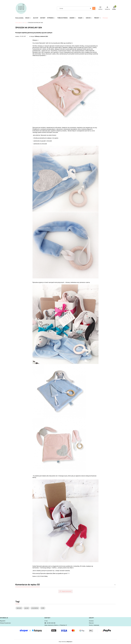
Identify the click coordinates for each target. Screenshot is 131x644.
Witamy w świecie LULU (42, 36)
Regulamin (3, 621)
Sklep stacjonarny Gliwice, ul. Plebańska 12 (56, 625)
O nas (46, 621)
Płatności (91, 623)
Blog (25, 23)
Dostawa (91, 621)
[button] (94, 8)
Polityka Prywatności (5, 623)
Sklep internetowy (65, 642)
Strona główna (19, 23)
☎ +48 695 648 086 (50, 623)
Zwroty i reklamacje (94, 625)
